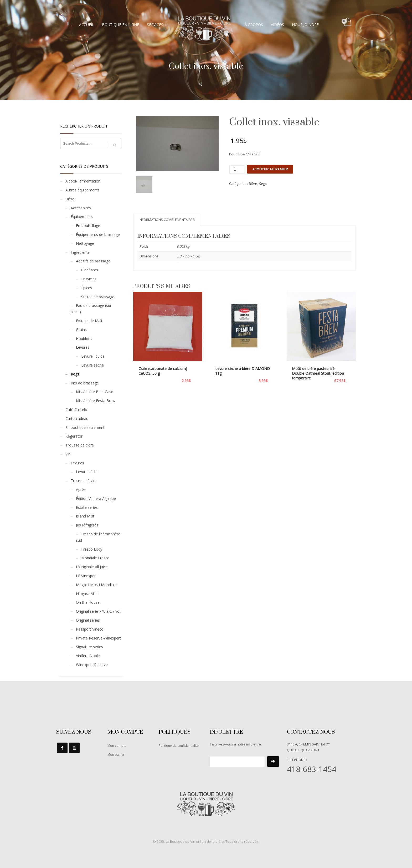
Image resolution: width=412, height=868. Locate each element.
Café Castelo (76, 410)
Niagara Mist (87, 594)
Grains (81, 330)
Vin (68, 454)
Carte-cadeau (77, 418)
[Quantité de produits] (237, 169)
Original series (88, 620)
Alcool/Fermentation (83, 181)
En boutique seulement (85, 427)
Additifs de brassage (93, 261)
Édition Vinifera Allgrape (96, 498)
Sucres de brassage (98, 297)
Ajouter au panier (270, 169)
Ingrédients (80, 252)
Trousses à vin (83, 481)
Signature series (89, 647)
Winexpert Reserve (92, 665)
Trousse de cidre (80, 445)
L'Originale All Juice (92, 567)
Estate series (87, 507)
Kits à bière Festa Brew (96, 401)
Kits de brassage (85, 383)
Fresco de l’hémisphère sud (98, 537)
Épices (87, 288)
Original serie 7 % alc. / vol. (99, 611)
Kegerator (74, 436)
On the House (88, 602)
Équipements (82, 217)
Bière (253, 184)
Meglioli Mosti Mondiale (96, 585)
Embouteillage (88, 225)
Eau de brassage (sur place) (91, 309)
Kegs (263, 184)
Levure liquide (93, 356)
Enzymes (89, 279)
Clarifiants (90, 270)
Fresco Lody (92, 549)
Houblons (84, 339)
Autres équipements (83, 190)
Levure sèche (92, 365)
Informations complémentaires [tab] (167, 220)
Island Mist (85, 516)
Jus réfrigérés (87, 525)
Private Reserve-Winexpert (98, 638)
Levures (83, 347)
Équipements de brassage (98, 234)
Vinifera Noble (88, 656)
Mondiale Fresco (95, 558)
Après (81, 489)
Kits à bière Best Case (95, 392)
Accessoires (81, 208)
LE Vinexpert (86, 576)
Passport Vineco (90, 629)
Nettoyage (85, 243)
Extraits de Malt (89, 321)
